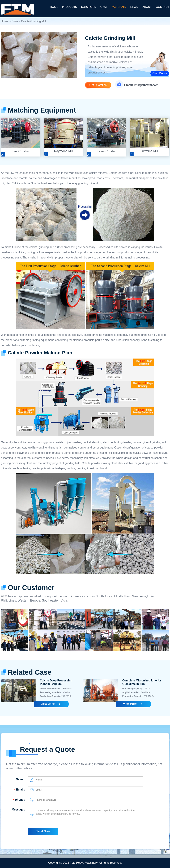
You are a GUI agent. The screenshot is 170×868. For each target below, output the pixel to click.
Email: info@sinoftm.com (141, 85)
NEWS (134, 7)
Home (5, 21)
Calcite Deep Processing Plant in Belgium (56, 682)
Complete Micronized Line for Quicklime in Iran (142, 682)
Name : (21, 779)
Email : (19, 790)
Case (15, 21)
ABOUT (147, 7)
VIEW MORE (48, 704)
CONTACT (162, 7)
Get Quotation (98, 85)
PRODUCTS (70, 7)
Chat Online (160, 73)
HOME (54, 7)
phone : (19, 800)
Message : (18, 810)
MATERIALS (119, 7)
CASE (104, 7)
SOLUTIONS (89, 7)
